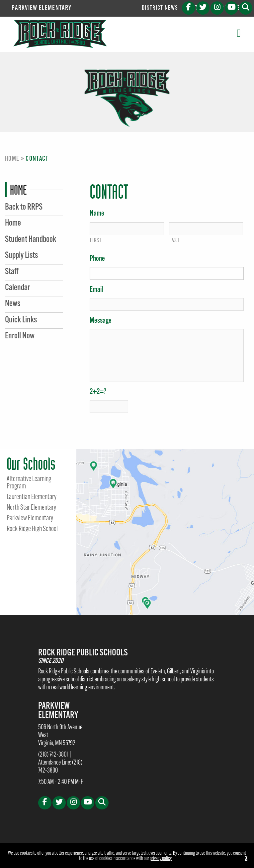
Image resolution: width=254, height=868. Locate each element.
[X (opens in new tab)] (203, 8)
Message (101, 321)
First (96, 241)
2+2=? (98, 392)
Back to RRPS (24, 207)
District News (160, 8)
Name (97, 214)
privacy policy (161, 859)
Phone (97, 259)
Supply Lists (21, 256)
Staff (12, 272)
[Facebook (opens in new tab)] (189, 8)
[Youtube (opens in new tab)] (231, 8)
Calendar (17, 288)
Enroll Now (20, 336)
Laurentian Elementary (32, 497)
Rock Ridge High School (32, 529)
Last (174, 241)
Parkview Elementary (42, 8)
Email (96, 290)
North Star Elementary (31, 508)
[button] (246, 8)
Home (12, 159)
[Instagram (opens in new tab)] (217, 8)
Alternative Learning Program (29, 483)
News (13, 304)
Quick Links (21, 320)
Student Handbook (31, 240)
